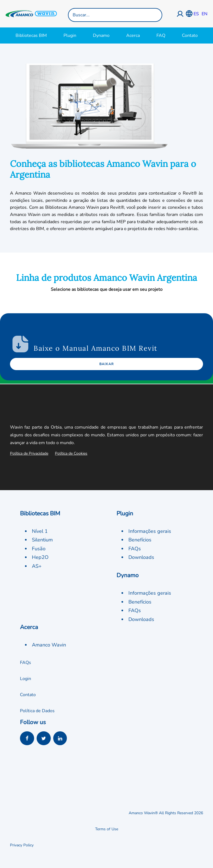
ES (196, 14)
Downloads (141, 557)
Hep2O (40, 557)
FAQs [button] (26, 663)
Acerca (133, 35)
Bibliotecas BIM (31, 35)
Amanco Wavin (49, 645)
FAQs (135, 549)
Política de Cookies (71, 453)
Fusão (39, 549)
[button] (27, 739)
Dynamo (101, 35)
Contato (190, 35)
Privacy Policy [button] (22, 845)
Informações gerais (150, 531)
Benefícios (140, 540)
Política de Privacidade (29, 453)
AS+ (37, 566)
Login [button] (26, 679)
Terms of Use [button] (107, 829)
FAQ (161, 35)
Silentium (42, 540)
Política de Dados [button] (37, 711)
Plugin (70, 35)
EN (205, 14)
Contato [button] (28, 695)
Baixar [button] (106, 364)
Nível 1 (40, 531)
